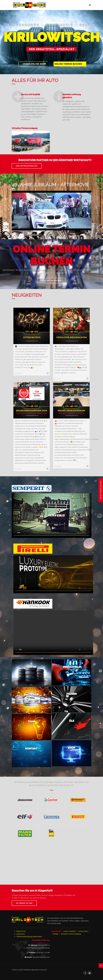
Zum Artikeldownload (27, 166)
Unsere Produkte (69, 931)
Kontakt (55, 934)
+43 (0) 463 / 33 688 (43, 952)
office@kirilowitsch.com (41, 957)
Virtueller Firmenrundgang (71, 934)
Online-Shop (83, 931)
